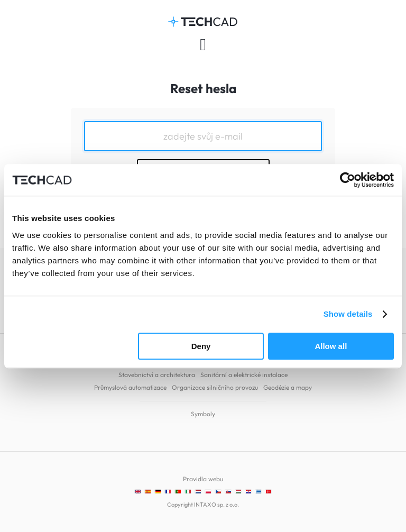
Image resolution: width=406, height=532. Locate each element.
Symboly (203, 414)
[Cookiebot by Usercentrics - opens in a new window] (348, 180)
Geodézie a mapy (288, 387)
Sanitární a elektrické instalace (244, 375)
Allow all (331, 346)
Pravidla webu (203, 479)
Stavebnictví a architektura (157, 375)
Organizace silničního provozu (215, 387)
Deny (201, 346)
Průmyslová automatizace (130, 387)
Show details (348, 314)
